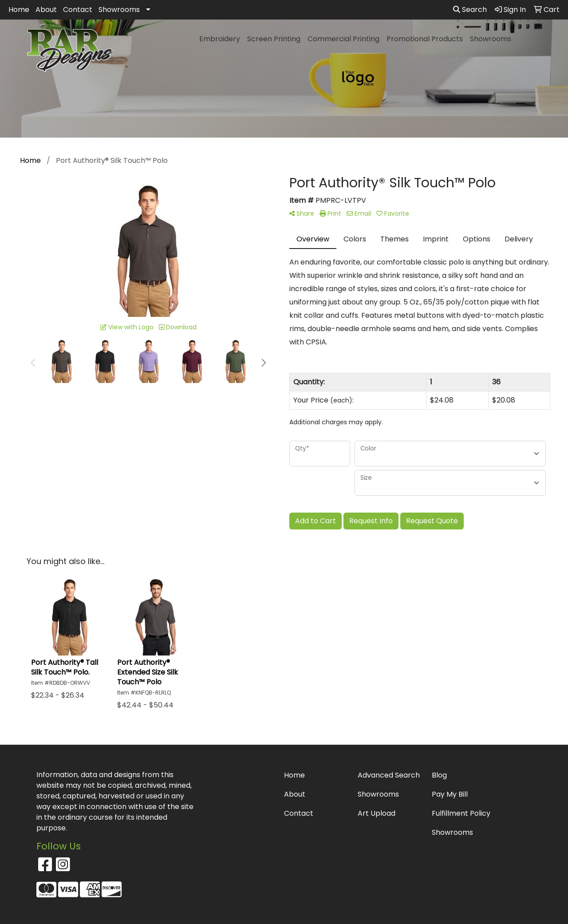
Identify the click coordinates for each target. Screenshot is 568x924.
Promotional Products (425, 39)
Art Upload (377, 813)
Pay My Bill (450, 794)
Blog (439, 775)
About (46, 10)
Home (19, 10)
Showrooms (119, 10)
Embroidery (220, 39)
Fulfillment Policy (461, 813)
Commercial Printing (343, 39)
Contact (78, 10)
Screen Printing (274, 39)
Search (470, 10)
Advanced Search (389, 775)
